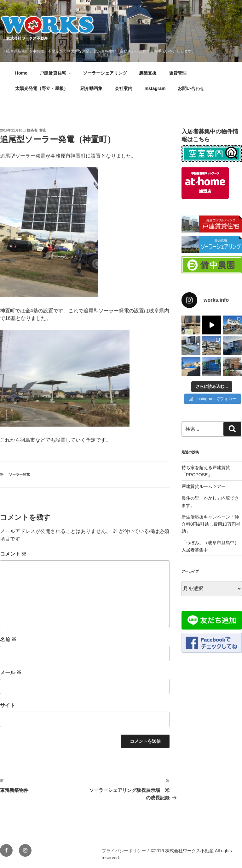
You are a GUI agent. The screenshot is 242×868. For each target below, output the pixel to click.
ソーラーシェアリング (105, 73)
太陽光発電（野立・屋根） (42, 88)
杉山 (43, 130)
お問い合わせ (191, 88)
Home (21, 73)
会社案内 (124, 88)
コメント (13, 554)
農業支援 (148, 73)
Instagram (155, 88)
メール (11, 672)
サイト (8, 705)
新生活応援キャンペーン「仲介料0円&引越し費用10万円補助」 (211, 524)
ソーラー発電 (19, 474)
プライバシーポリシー (124, 851)
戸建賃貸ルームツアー (204, 486)
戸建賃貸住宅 (56, 73)
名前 (8, 639)
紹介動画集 (91, 88)
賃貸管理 (178, 73)
